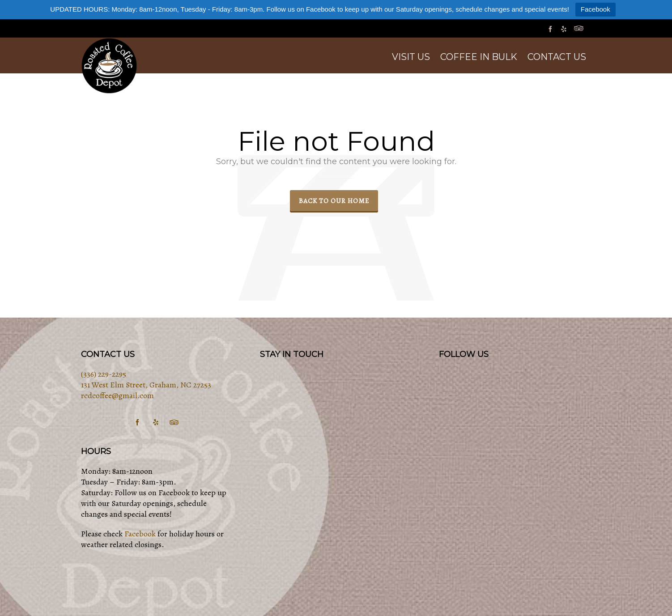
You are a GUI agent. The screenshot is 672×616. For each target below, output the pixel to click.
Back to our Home (334, 201)
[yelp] (565, 29)
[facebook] (552, 29)
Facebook (595, 9)
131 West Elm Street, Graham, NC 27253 (146, 385)
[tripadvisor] (580, 29)
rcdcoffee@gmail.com (117, 395)
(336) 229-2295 (104, 374)
